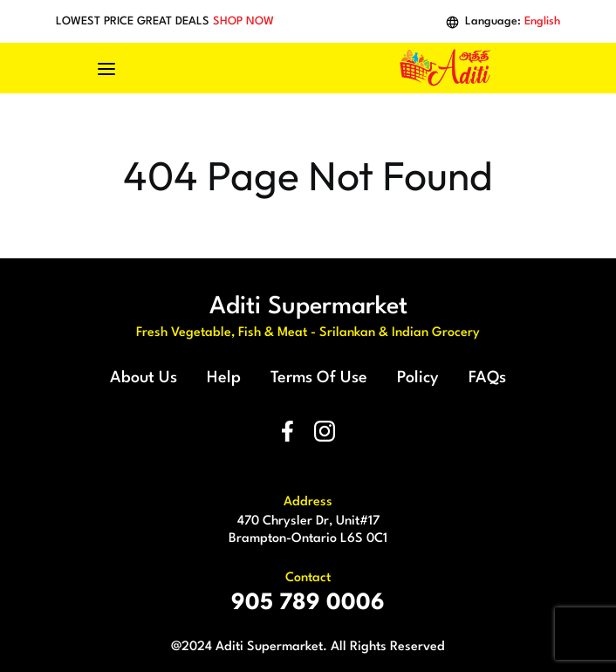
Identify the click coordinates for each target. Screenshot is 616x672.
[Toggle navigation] (115, 68)
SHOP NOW (243, 21)
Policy (418, 378)
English (542, 21)
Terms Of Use (319, 378)
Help (224, 378)
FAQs (487, 378)
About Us (144, 378)
